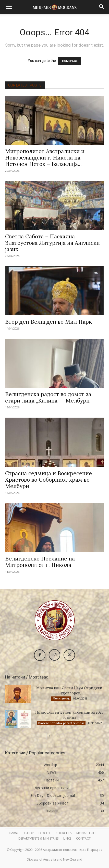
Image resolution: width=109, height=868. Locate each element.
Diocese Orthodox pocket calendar (61, 723)
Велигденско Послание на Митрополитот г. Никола (40, 562)
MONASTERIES (86, 833)
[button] (9, 7)
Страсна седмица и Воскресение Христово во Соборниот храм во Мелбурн (49, 480)
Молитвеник (61, 698)
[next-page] (58, 736)
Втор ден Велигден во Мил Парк (49, 322)
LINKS (67, 838)
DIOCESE (45, 833)
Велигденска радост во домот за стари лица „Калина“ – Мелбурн (48, 397)
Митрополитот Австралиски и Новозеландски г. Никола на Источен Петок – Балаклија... (45, 158)
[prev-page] (50, 736)
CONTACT (83, 838)
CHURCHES (64, 833)
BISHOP (28, 833)
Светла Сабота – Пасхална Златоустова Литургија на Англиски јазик (52, 243)
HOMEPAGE (70, 61)
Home (13, 833)
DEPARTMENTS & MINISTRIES (38, 838)
